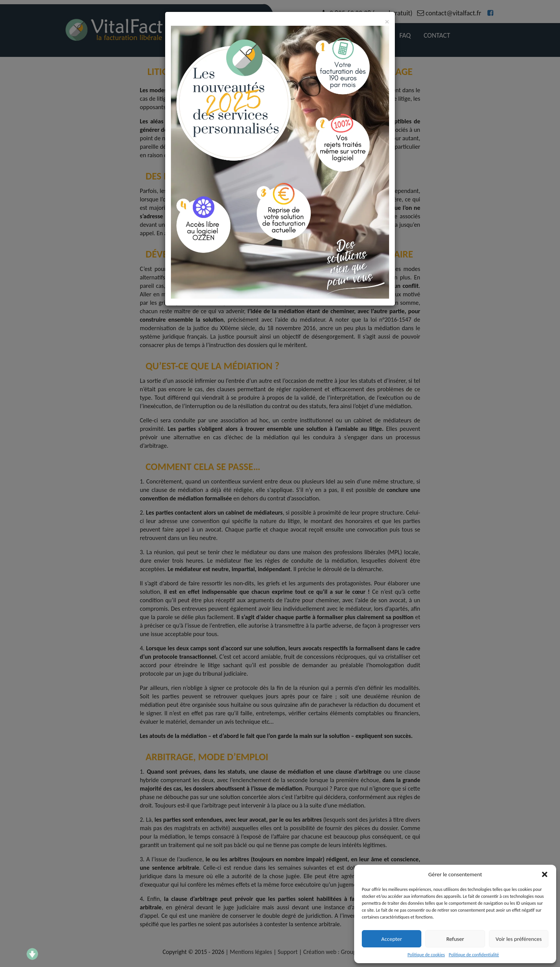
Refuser (455, 939)
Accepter (392, 939)
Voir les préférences (519, 939)
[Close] (387, 22)
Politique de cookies (426, 955)
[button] (545, 874)
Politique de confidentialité (474, 955)
